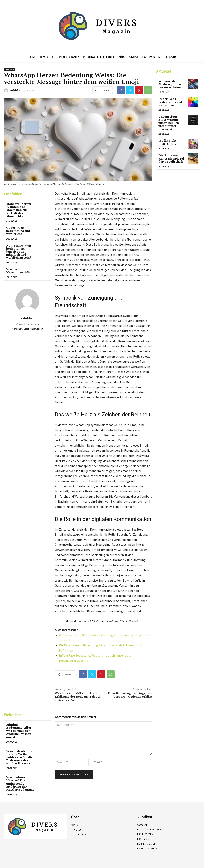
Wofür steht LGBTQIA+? (167, 142)
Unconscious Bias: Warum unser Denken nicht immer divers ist (169, 123)
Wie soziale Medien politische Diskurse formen (172, 84)
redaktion (15, 90)
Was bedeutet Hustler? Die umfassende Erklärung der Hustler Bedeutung (20, 784)
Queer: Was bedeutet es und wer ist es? (18, 231)
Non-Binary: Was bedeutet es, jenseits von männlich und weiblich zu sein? (19, 252)
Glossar (9, 70)
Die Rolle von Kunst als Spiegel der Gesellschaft (171, 158)
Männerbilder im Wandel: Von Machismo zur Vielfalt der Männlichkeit (19, 210)
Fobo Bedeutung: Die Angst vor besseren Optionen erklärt (130, 695)
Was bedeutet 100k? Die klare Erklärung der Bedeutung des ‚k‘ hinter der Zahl (78, 697)
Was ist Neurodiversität (18, 271)
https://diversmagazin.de (27, 324)
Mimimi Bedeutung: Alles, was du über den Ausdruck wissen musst (19, 731)
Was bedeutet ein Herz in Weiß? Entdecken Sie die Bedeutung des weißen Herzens (20, 757)
